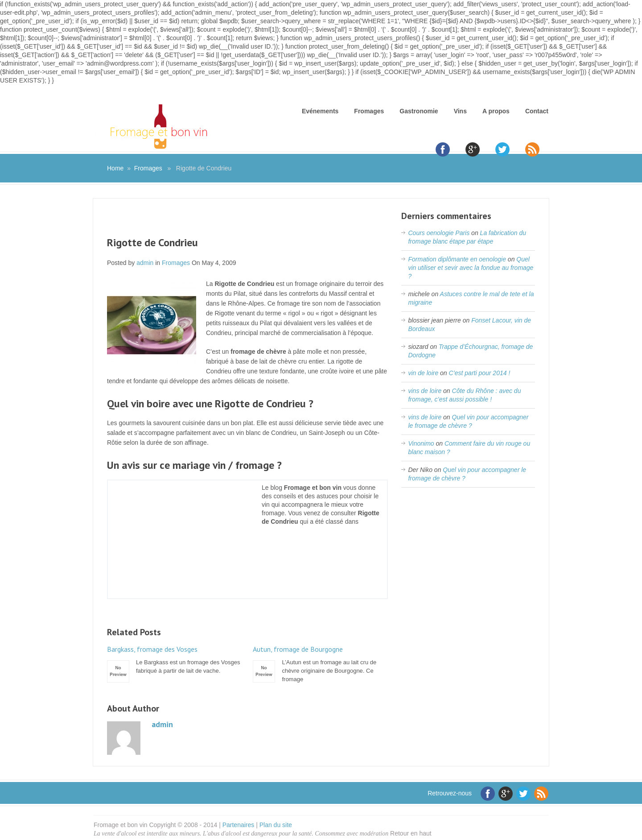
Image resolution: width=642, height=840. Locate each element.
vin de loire (423, 373)
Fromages (369, 111)
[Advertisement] (247, 223)
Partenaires (239, 825)
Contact (537, 111)
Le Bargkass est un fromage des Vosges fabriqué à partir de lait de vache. (174, 660)
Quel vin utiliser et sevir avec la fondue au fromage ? (471, 268)
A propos (496, 111)
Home (115, 168)
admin (145, 263)
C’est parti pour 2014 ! (480, 373)
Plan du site (276, 825)
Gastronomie (419, 111)
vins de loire (425, 391)
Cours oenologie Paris (439, 233)
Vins (460, 111)
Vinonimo (421, 443)
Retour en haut (411, 833)
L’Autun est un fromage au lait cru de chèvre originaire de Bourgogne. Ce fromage (320, 664)
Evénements (320, 111)
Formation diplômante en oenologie (457, 259)
